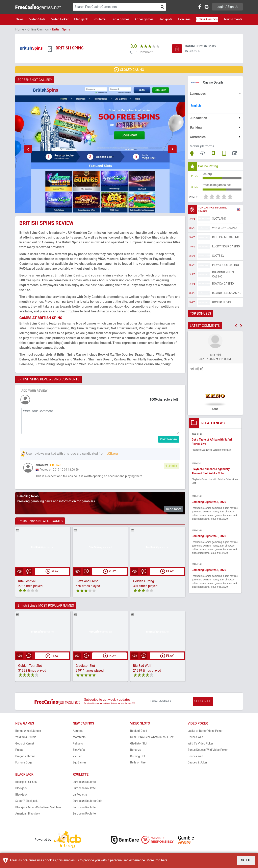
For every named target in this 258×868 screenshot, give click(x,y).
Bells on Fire (138, 763)
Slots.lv (218, 258)
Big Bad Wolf (142, 666)
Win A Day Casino (225, 230)
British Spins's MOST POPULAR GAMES (46, 606)
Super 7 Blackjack (26, 802)
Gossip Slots (222, 304)
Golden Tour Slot (30, 666)
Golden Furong (144, 582)
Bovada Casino (223, 285)
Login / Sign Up (227, 7)
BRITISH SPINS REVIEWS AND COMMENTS (48, 379)
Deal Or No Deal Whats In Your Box (152, 738)
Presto (19, 751)
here (164, 860)
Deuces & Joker (197, 763)
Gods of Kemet (25, 744)
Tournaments (233, 19)
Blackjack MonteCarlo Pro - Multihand (39, 808)
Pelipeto (78, 744)
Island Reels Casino (227, 295)
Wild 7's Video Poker (200, 744)
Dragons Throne (25, 757)
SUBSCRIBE (203, 702)
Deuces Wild (195, 738)
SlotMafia (79, 751)
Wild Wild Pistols (26, 738)
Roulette (99, 19)
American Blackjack (28, 814)
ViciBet (77, 757)
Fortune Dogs (24, 763)
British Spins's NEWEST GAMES (40, 522)
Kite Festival (27, 582)
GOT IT (246, 860)
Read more (174, 510)
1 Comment (144, 52)
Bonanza (136, 751)
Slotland (219, 220)
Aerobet (78, 731)
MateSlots (79, 738)
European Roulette (84, 782)
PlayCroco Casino (226, 267)
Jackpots (166, 19)
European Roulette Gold (87, 802)
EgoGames (80, 763)
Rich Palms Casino (226, 239)
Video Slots (37, 19)
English (196, 106)
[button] (28, 149)
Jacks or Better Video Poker (205, 731)
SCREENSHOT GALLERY (35, 80)
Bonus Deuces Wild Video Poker (208, 751)
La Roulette (80, 795)
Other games (144, 19)
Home (20, 29)
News (20, 19)
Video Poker (60, 19)
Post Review (169, 439)
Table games (120, 19)
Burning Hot (138, 757)
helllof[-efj (197, 371)
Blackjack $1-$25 (26, 782)
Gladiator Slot (85, 666)
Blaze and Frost (87, 582)
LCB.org (112, 454)
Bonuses (184, 19)
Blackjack (81, 19)
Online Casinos (207, 19)
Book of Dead (139, 731)
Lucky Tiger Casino (226, 248)
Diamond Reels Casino (223, 276)
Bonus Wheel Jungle (28, 731)
